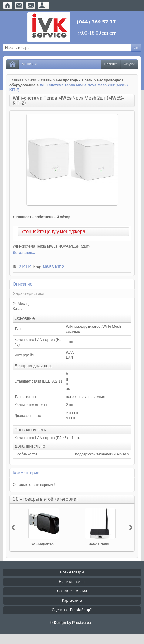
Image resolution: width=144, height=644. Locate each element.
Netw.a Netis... (100, 544)
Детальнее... (24, 253)
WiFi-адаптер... (44, 544)
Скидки (129, 64)
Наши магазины (72, 582)
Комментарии (26, 473)
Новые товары (72, 572)
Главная (16, 80)
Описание (22, 284)
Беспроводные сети (74, 80)
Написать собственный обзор (43, 217)
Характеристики (28, 293)
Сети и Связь (40, 80)
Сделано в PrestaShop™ (72, 610)
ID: (15, 267)
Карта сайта (72, 601)
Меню (30, 64)
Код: (37, 267)
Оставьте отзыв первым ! (34, 485)
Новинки (111, 64)
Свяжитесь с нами (72, 591)
